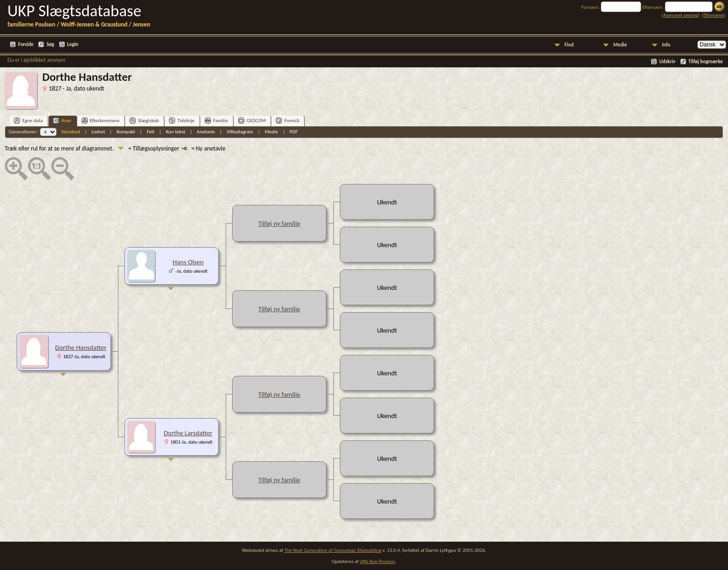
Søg (50, 44)
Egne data (28, 121)
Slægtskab (144, 121)
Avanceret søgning (681, 15)
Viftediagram (240, 132)
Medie (620, 45)
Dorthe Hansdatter (81, 347)
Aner (62, 121)
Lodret (98, 132)
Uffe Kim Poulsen (377, 561)
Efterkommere (101, 121)
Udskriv (667, 62)
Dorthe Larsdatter (188, 433)
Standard (71, 132)
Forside (26, 44)
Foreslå (287, 121)
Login (73, 44)
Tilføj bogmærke (706, 62)
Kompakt (126, 132)
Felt (151, 132)
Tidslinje (182, 121)
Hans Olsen (188, 262)
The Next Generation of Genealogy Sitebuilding (333, 550)
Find (569, 45)
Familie (216, 121)
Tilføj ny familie (279, 223)
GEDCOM (252, 121)
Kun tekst (175, 132)
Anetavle (206, 132)
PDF (294, 132)
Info (666, 45)
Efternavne (714, 15)
